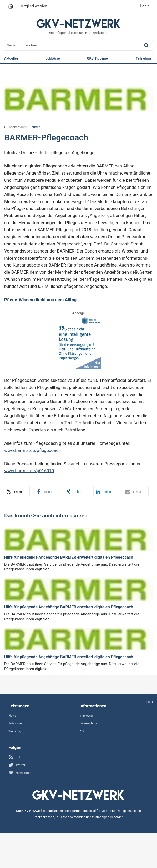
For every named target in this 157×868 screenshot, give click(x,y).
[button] (17, 492)
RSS (15, 757)
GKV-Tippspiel (98, 59)
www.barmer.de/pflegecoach (32, 450)
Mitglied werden (34, 6)
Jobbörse (53, 59)
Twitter (17, 765)
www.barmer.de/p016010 (29, 471)
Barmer (35, 127)
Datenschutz (88, 723)
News (12, 716)
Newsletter (20, 773)
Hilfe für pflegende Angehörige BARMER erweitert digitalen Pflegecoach (69, 557)
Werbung (15, 731)
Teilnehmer (144, 59)
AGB (82, 731)
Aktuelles (11, 59)
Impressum (87, 716)
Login (145, 6)
